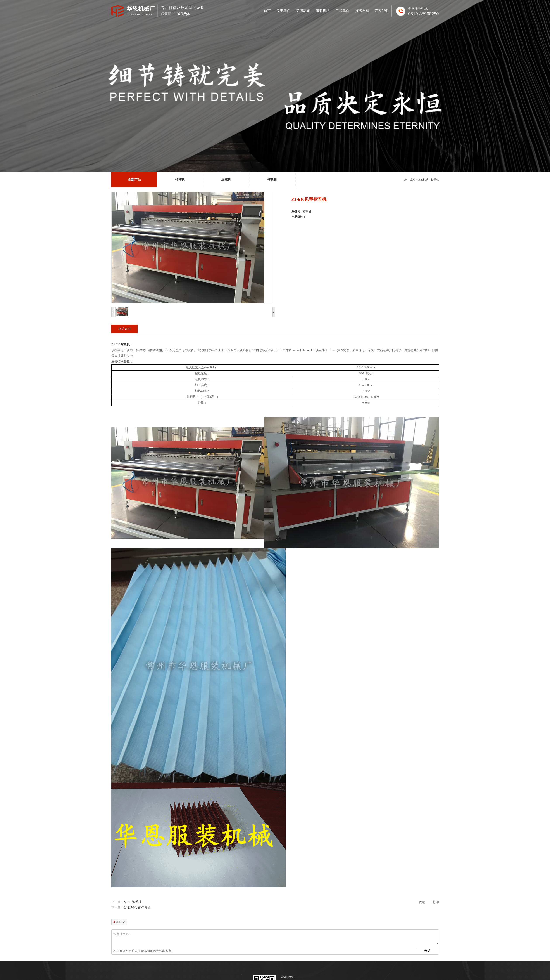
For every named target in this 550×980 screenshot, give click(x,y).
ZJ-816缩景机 (133, 902)
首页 (412, 180)
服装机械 (423, 180)
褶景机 (435, 180)
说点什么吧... (276, 938)
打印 (436, 902)
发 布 (428, 951)
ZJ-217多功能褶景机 (137, 908)
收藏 (422, 902)
